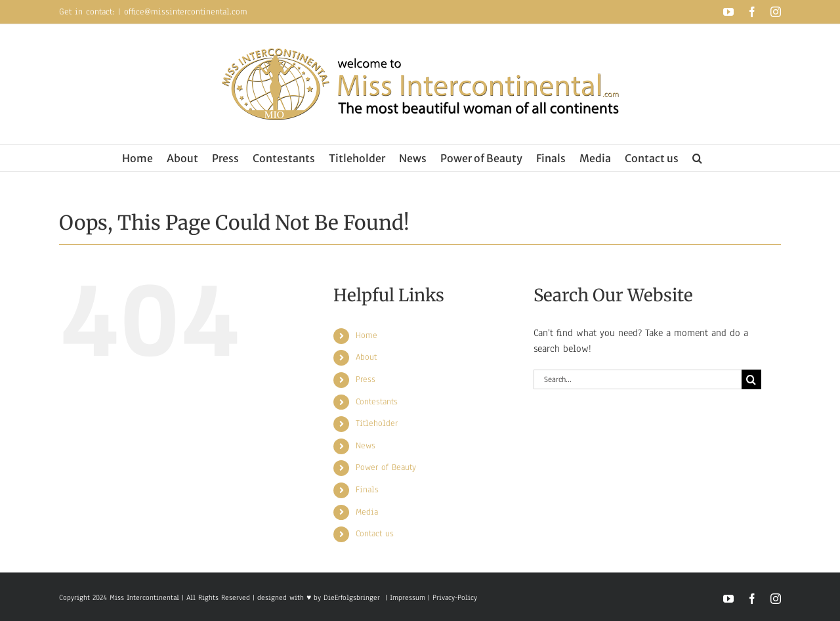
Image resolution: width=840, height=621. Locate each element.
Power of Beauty (386, 467)
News (366, 446)
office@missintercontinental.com (186, 12)
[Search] (751, 379)
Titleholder (377, 423)
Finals (367, 490)
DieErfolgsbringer (352, 597)
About (366, 357)
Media (367, 512)
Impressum (406, 597)
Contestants (377, 402)
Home (367, 335)
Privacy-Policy (455, 597)
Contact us (375, 534)
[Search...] (638, 379)
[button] (697, 158)
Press (366, 379)
